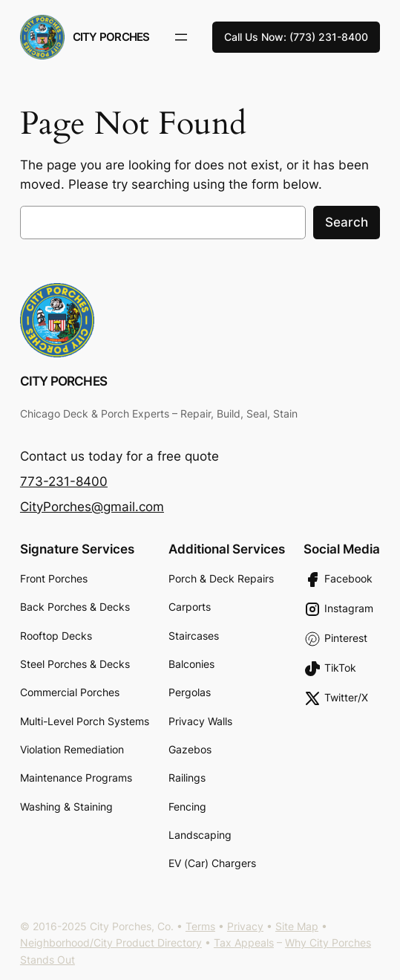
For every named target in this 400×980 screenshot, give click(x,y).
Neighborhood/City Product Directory (111, 942)
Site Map (297, 926)
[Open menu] (181, 37)
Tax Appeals (244, 942)
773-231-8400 (64, 481)
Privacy (245, 926)
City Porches (111, 37)
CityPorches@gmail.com (92, 507)
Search (347, 222)
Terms (200, 926)
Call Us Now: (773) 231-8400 (296, 37)
